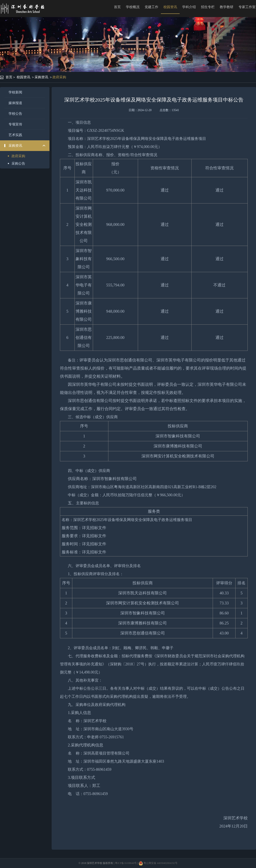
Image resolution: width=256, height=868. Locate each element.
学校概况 (133, 7)
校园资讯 (170, 7)
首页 (117, 7)
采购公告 (18, 163)
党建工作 (151, 7)
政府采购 (59, 77)
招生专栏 (208, 7)
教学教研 (227, 7)
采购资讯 (41, 77)
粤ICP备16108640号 (126, 863)
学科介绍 (189, 7)
